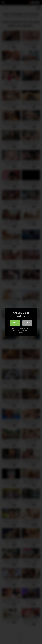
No (27, 323)
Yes (15, 323)
